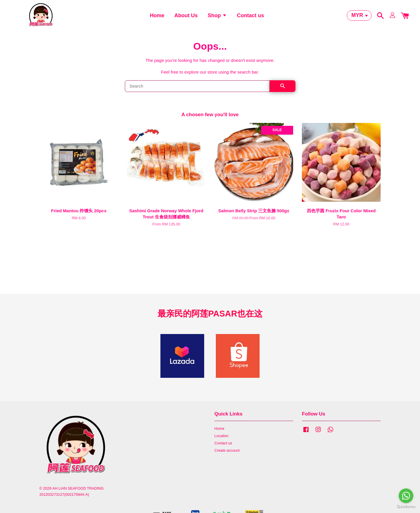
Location (221, 445)
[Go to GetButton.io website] (406, 507)
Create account (227, 460)
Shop (217, 19)
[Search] (197, 95)
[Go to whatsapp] (406, 496)
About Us (186, 19)
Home (157, 19)
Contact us (250, 19)
